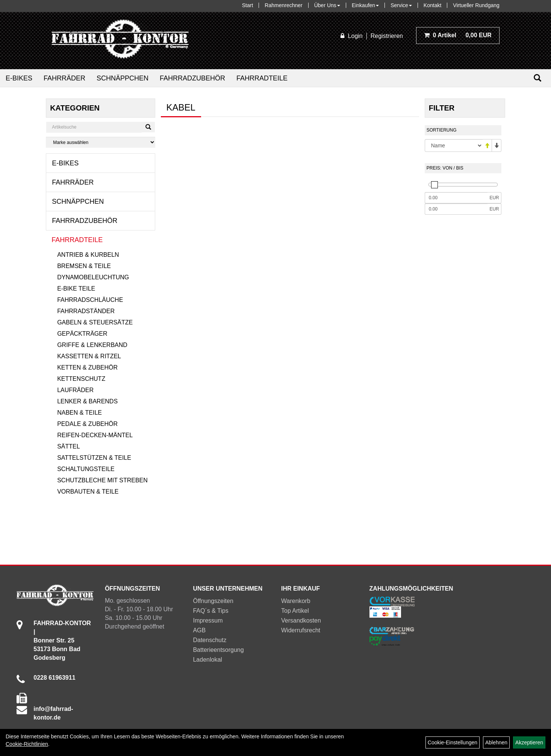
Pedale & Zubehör (87, 424)
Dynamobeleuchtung (93, 277)
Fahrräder (64, 78)
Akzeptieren (529, 742)
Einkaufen (365, 5)
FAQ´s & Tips (210, 611)
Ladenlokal (207, 660)
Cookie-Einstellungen (453, 742)
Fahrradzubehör (192, 78)
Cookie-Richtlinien (27, 744)
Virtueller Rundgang (476, 5)
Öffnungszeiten (213, 601)
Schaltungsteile (86, 469)
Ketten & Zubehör (87, 367)
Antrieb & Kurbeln (88, 255)
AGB (199, 630)
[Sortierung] (454, 145)
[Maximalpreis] (456, 209)
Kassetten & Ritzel (89, 356)
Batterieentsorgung (218, 650)
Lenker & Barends (87, 401)
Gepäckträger (82, 334)
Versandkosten (301, 620)
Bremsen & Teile (84, 266)
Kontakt (432, 5)
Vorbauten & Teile (88, 492)
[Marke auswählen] (100, 142)
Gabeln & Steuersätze (95, 322)
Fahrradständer (86, 311)
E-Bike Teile (76, 289)
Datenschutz (210, 640)
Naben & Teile (79, 413)
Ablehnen (496, 742)
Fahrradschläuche (90, 300)
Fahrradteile (262, 78)
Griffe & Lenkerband (92, 345)
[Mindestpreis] (456, 198)
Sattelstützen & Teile (94, 458)
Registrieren (387, 36)
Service (401, 5)
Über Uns (327, 5)
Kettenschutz (81, 379)
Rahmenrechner (283, 5)
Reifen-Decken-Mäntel (95, 435)
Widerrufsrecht (301, 630)
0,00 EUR (458, 35)
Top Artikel (295, 611)
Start (248, 5)
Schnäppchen (123, 78)
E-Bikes (19, 78)
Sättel (68, 446)
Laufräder (75, 390)
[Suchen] (537, 78)
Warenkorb (296, 601)
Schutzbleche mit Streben (102, 480)
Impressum (208, 620)
